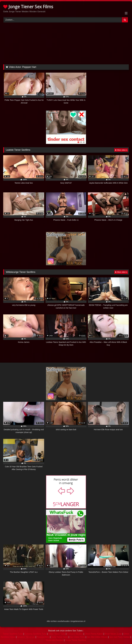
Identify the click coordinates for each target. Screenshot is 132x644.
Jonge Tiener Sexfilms (76, 640)
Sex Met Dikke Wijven (97, 637)
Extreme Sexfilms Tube (36, 634)
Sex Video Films (77, 637)
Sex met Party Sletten (120, 637)
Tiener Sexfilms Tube (13, 634)
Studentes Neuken (55, 640)
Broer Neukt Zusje (113, 634)
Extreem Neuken (75, 634)
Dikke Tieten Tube (57, 634)
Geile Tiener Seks (59, 637)
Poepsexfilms (43, 637)
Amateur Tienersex (26, 637)
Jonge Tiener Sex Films (28, 7)
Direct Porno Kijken (94, 634)
